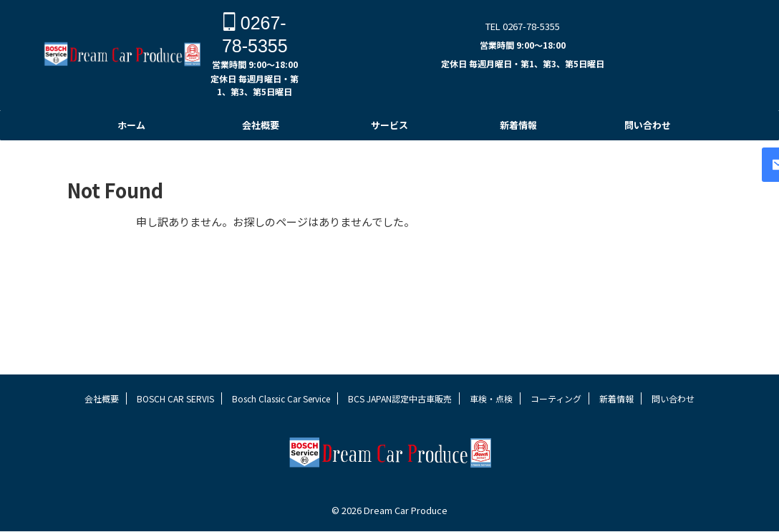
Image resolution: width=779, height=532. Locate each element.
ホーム (131, 125)
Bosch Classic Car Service (281, 426)
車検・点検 (491, 426)
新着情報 (518, 125)
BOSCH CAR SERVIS (175, 426)
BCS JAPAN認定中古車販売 (400, 426)
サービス (389, 125)
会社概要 (261, 125)
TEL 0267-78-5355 (523, 26)
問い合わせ (648, 125)
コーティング (556, 426)
